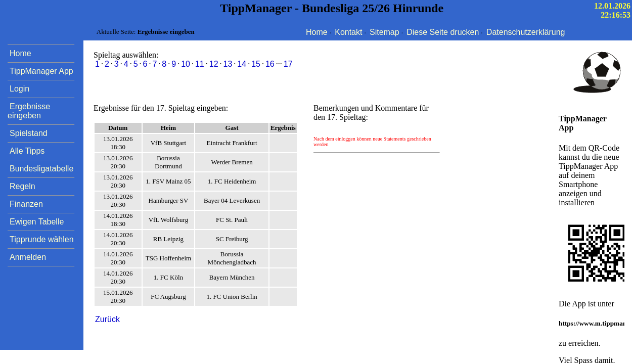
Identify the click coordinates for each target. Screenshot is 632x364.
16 (270, 64)
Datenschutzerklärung (526, 32)
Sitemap (385, 32)
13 (228, 64)
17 (288, 64)
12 (214, 64)
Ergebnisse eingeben (29, 111)
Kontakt (348, 32)
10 (186, 64)
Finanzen (26, 204)
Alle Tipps (27, 151)
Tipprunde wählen (42, 239)
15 (256, 64)
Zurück (107, 319)
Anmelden (28, 257)
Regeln (22, 186)
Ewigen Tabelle (37, 222)
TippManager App (41, 71)
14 (242, 64)
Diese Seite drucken (443, 32)
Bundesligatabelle (41, 169)
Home (317, 32)
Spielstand (29, 133)
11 (200, 64)
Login (19, 89)
